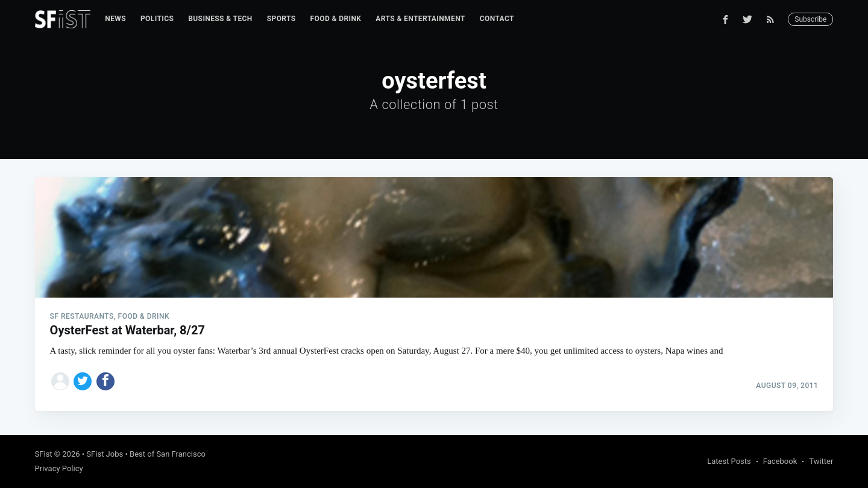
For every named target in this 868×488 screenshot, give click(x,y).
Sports (281, 19)
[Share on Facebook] (105, 381)
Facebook (780, 461)
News (115, 19)
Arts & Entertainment (420, 19)
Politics (157, 19)
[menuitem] (115, 19)
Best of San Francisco (168, 454)
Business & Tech (220, 19)
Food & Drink (336, 19)
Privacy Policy (59, 468)
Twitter (821, 461)
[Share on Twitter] (83, 381)
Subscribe (810, 19)
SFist (44, 454)
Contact (497, 19)
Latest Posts (729, 461)
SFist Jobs (105, 454)
